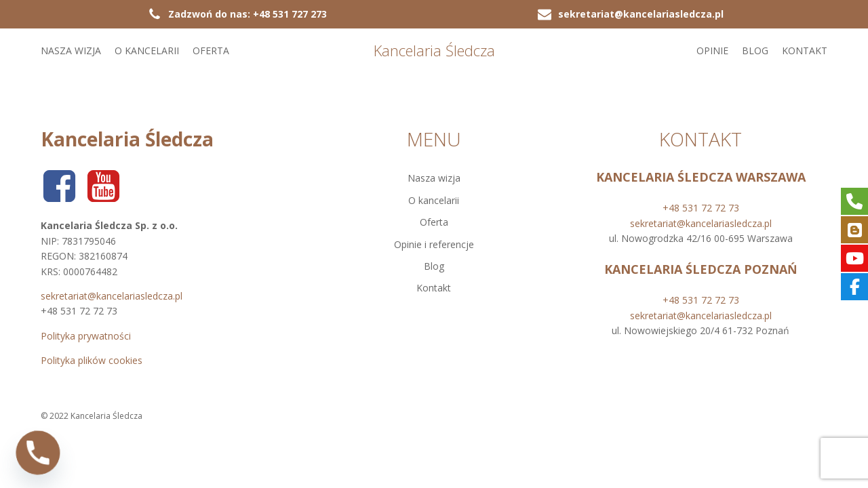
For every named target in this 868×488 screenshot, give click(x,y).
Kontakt (805, 50)
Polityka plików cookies (92, 360)
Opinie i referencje (434, 244)
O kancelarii (147, 50)
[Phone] (38, 453)
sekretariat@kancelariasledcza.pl (112, 296)
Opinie (712, 50)
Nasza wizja (71, 50)
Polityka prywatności (86, 336)
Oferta (211, 50)
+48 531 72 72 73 (701, 208)
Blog (755, 50)
